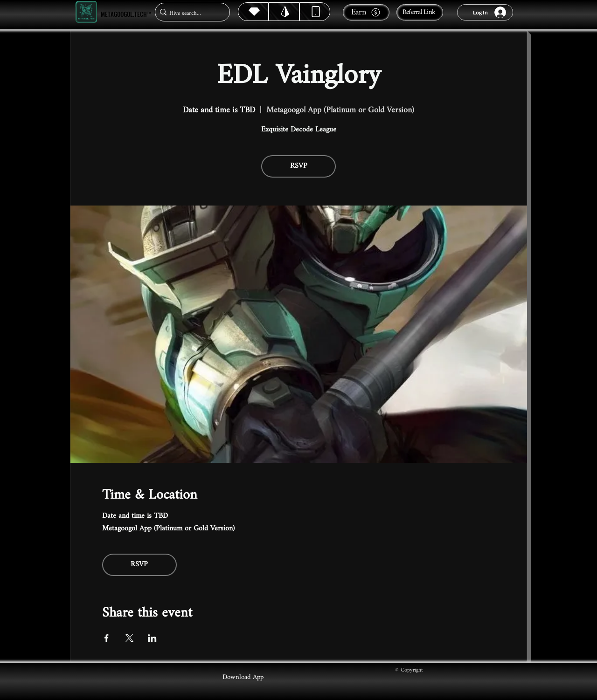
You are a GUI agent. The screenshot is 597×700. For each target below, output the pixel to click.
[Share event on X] (129, 638)
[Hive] (253, 12)
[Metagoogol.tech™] (86, 12)
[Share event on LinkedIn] (152, 638)
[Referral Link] (420, 12)
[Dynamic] (315, 12)
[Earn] (366, 12)
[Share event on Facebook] (107, 638)
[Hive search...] (190, 13)
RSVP (299, 166)
